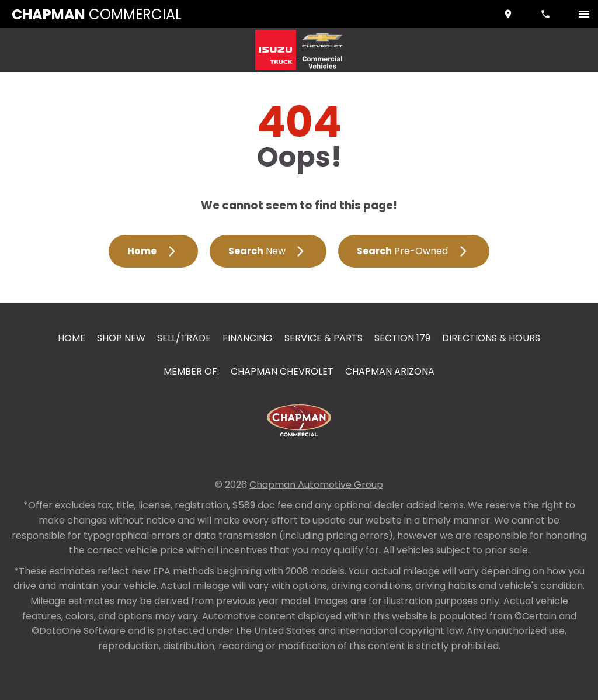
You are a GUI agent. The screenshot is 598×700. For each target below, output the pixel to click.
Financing (248, 338)
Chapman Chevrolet (282, 371)
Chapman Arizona (390, 371)
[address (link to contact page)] (509, 14)
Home (72, 338)
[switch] (584, 14)
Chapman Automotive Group (316, 485)
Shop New (121, 338)
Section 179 (402, 338)
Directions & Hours (491, 338)
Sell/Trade (184, 338)
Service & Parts (324, 338)
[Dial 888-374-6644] (547, 14)
